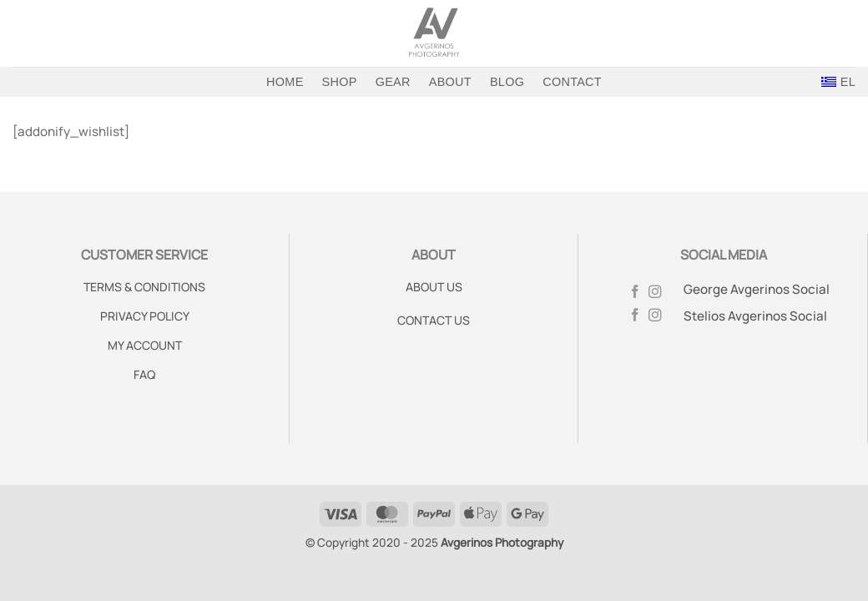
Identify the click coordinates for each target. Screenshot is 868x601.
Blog (507, 82)
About (450, 82)
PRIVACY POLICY (145, 316)
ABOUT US (434, 287)
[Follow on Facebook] (635, 293)
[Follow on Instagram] (655, 293)
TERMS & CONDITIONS (144, 287)
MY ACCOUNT (145, 345)
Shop (340, 82)
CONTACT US (434, 320)
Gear (393, 82)
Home (285, 82)
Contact (572, 82)
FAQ (144, 374)
